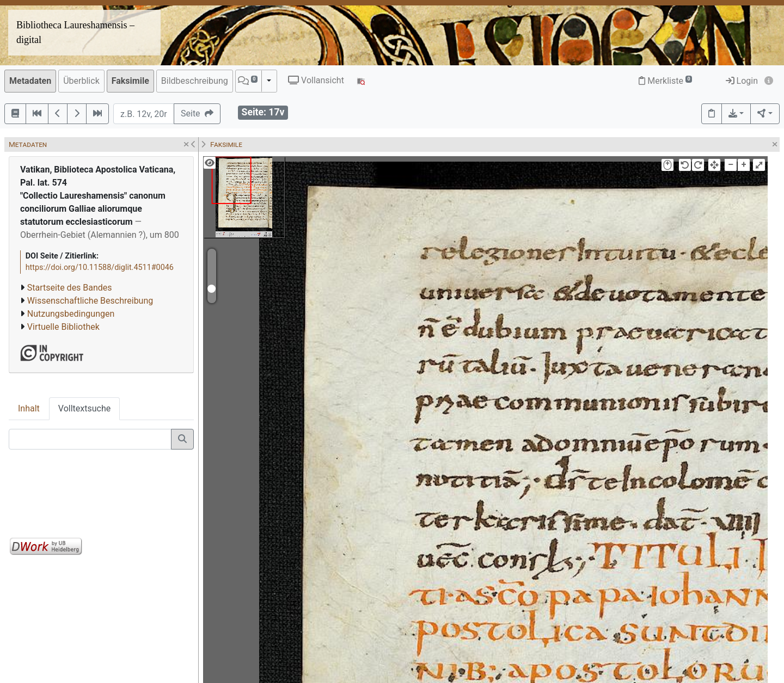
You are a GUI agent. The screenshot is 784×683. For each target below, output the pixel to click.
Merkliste (665, 81)
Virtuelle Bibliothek (63, 327)
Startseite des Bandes (70, 288)
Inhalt (29, 408)
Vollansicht (316, 80)
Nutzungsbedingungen (71, 314)
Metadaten (30, 81)
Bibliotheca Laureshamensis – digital (75, 32)
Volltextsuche (84, 408)
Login (742, 81)
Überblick (81, 81)
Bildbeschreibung (195, 81)
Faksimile (130, 81)
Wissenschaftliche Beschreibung (90, 301)
